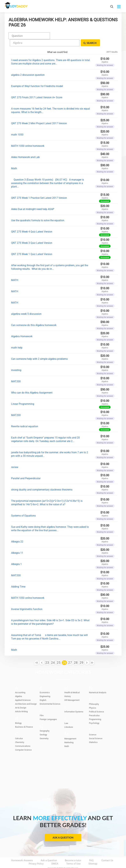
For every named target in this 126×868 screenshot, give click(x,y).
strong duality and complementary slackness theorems (42, 481)
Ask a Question (63, 829)
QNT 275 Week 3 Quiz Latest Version (32, 235)
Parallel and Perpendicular (26, 470)
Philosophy (94, 696)
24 (53, 654)
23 (47, 654)
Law (66, 715)
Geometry (44, 730)
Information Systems (74, 703)
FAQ (91, 852)
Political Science (96, 703)
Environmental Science (50, 696)
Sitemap (93, 855)
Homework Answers (22, 852)
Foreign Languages (48, 711)
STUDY (21, 6)
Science (93, 726)
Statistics (93, 734)
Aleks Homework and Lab (25, 149)
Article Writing (21, 703)
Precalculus (94, 707)
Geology (43, 726)
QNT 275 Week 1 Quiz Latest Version (32, 246)
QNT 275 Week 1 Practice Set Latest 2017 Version (39, 190)
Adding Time (18, 578)
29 (82, 654)
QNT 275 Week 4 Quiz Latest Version (32, 223)
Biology (18, 715)
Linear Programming (23, 396)
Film (42, 707)
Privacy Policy (36, 855)
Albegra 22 (17, 533)
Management (70, 730)
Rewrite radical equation (25, 418)
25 (59, 654)
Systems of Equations (23, 507)
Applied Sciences (23, 692)
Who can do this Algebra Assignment (32, 384)
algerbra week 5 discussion (26, 306)
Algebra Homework (22, 328)
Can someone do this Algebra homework (34, 317)
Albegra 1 (16, 556)
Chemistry (20, 734)
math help (17, 339)
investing (16, 362)
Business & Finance (24, 719)
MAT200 (16, 373)
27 (70, 654)
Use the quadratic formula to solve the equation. (38, 212)
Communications (23, 738)
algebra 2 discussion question (28, 67)
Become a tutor (73, 852)
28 (76, 654)
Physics (93, 700)
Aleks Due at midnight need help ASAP (33, 201)
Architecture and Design (26, 696)
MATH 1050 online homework (28, 138)
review (15, 459)
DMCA (55, 855)
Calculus (19, 730)
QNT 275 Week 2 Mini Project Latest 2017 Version (39, 115)
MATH (15, 272)
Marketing (69, 734)
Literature (69, 719)
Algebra (19, 688)
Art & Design (21, 699)
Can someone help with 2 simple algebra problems (39, 351)
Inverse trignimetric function (27, 601)
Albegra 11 (17, 545)
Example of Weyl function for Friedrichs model (37, 78)
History (68, 688)
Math (14, 160)
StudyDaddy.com (71, 860)
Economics (45, 684)
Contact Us (107, 852)
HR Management (72, 692)
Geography (45, 723)
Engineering (45, 688)
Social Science (96, 730)
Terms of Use (73, 855)
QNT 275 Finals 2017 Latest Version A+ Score (37, 89)
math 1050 (17, 126)
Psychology (94, 715)
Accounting (20, 684)
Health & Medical (72, 684)
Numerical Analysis (98, 684)
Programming (95, 711)
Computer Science (23, 742)
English (43, 692)
